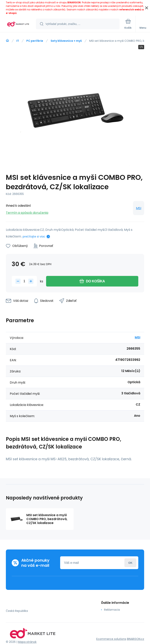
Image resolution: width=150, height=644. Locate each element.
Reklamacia (112, 610)
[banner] (18, 24)
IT (18, 41)
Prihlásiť (130, 563)
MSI (139, 208)
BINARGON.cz (136, 639)
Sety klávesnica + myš (66, 41)
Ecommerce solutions (111, 639)
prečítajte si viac (34, 236)
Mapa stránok (27, 642)
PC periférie (35, 41)
